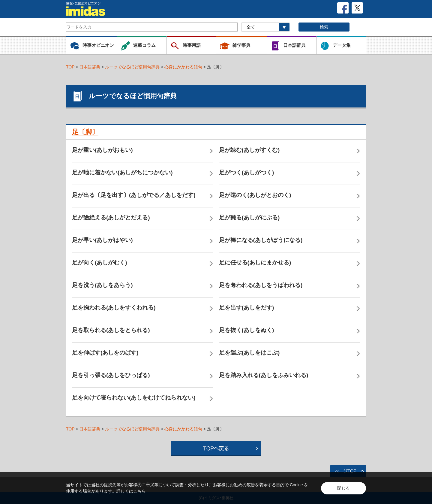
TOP (70, 67)
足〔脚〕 (85, 132)
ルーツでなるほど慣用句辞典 (132, 67)
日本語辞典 (90, 67)
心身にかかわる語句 (183, 67)
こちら (139, 491)
